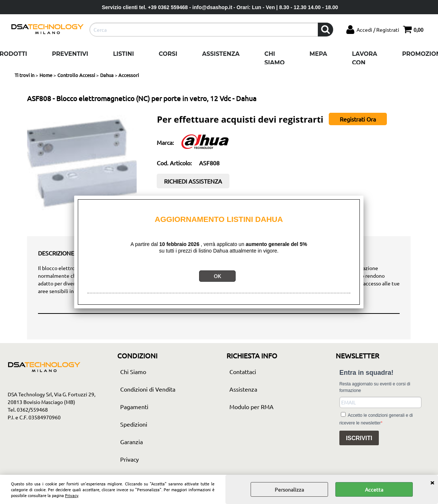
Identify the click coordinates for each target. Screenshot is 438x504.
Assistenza (221, 54)
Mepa (318, 54)
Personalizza (289, 489)
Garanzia (132, 442)
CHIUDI (432, 482)
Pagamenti (134, 407)
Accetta (374, 489)
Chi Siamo (275, 58)
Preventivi (70, 54)
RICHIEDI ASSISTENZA (193, 181)
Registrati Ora (358, 119)
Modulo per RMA (252, 407)
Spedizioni (134, 424)
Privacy (72, 495)
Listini (123, 54)
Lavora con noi (365, 62)
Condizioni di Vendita (148, 389)
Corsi (168, 54)
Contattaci (243, 372)
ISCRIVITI (359, 438)
